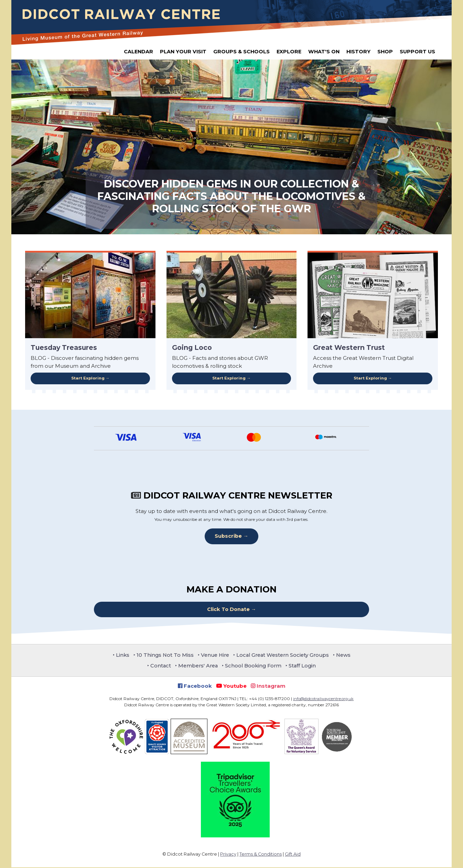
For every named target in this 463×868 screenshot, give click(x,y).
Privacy (228, 855)
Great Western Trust (349, 347)
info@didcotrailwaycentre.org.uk (323, 699)
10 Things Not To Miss (162, 656)
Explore (289, 52)
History (358, 52)
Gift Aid (293, 855)
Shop (385, 52)
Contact (158, 666)
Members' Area (197, 666)
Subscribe (228, 537)
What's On (324, 52)
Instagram (268, 687)
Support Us (417, 52)
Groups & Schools (241, 52)
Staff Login (305, 666)
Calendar (138, 52)
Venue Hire (213, 656)
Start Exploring (88, 378)
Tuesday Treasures (64, 347)
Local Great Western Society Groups (284, 656)
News (347, 656)
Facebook (195, 687)
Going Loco (192, 347)
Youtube (231, 687)
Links (118, 656)
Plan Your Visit (183, 52)
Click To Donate (228, 610)
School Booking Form (255, 666)
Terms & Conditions (261, 855)
